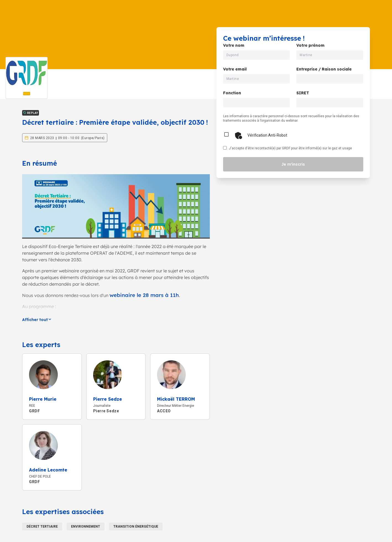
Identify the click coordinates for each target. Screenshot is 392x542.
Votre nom (234, 45)
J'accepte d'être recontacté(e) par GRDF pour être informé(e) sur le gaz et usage (290, 148)
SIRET (303, 93)
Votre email (235, 69)
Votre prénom (310, 45)
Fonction (232, 93)
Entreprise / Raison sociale (324, 69)
